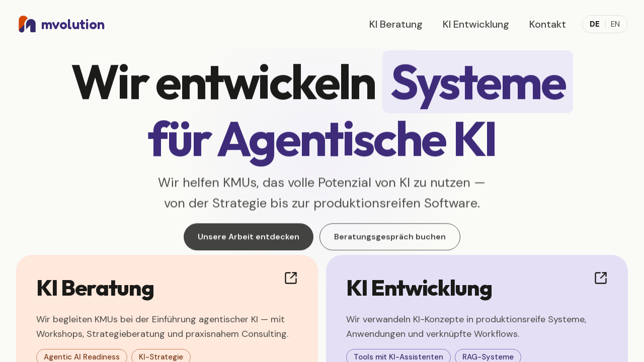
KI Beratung (396, 24)
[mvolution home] (60, 24)
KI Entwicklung (476, 24)
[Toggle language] (605, 24)
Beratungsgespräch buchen (390, 240)
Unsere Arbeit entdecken (249, 240)
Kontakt (548, 24)
